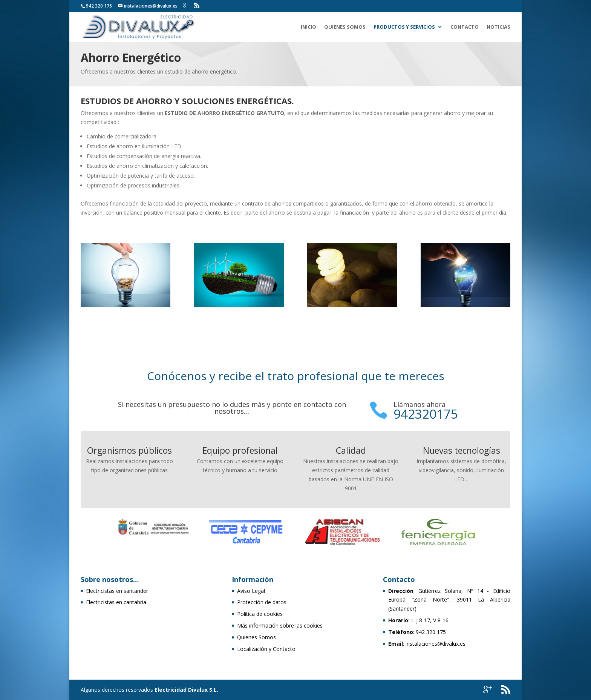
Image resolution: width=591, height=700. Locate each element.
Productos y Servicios (404, 27)
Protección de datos (262, 602)
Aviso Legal (251, 591)
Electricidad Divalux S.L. (186, 690)
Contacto (465, 27)
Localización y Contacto (266, 649)
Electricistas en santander (117, 591)
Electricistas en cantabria (116, 602)
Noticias (498, 27)
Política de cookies (260, 614)
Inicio (309, 27)
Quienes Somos (345, 27)
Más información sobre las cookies (280, 626)
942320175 (426, 414)
